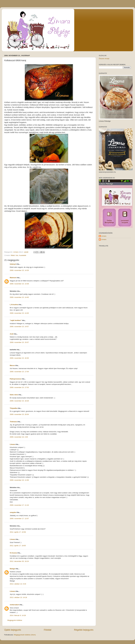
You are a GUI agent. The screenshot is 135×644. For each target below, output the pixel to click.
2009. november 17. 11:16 (19, 505)
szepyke (13, 512)
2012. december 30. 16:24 (19, 561)
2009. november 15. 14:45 (19, 297)
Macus (12, 365)
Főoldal (48, 630)
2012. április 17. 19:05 (18, 546)
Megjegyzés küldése (15, 620)
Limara (12, 444)
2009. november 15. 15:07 (19, 342)
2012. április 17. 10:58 (18, 532)
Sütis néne (14, 395)
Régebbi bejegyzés (84, 630)
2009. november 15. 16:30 (19, 358)
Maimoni (13, 278)
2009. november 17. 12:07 (19, 519)
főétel (13, 255)
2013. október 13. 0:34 (18, 584)
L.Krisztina (14, 305)
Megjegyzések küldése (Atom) (25, 635)
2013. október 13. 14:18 (18, 597)
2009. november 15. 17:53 (19, 387)
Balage (12, 569)
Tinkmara (13, 422)
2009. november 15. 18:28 (19, 401)
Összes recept (104, 59)
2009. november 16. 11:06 (19, 480)
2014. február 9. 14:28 (18, 615)
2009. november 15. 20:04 (19, 414)
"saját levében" (16, 320)
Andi (12, 334)
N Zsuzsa (13, 553)
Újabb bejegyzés (13, 630)
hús (17, 255)
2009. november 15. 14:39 (19, 284)
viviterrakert (14, 605)
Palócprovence (16, 379)
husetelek (23, 255)
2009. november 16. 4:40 (19, 437)
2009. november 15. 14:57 (19, 327)
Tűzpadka (13, 408)
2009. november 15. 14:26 (19, 270)
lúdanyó (13, 264)
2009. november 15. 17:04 (19, 372)
